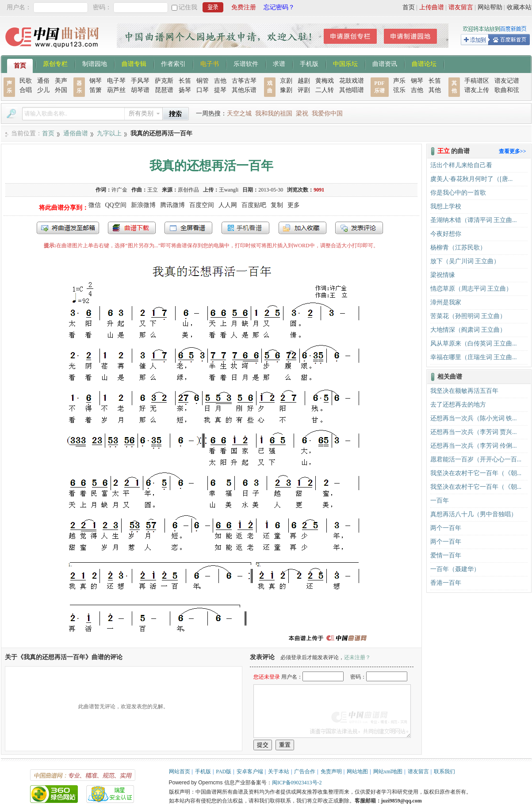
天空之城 (239, 113)
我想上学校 (446, 206)
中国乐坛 (345, 63)
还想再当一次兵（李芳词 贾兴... (474, 432)
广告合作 (305, 772)
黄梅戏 (325, 81)
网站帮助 (490, 7)
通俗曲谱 (76, 133)
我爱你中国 (327, 113)
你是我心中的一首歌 (458, 193)
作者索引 (173, 63)
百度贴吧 (254, 205)
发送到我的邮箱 (68, 228)
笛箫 (96, 90)
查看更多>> (513, 151)
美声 (61, 81)
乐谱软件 (246, 63)
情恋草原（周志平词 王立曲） (471, 289)
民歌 (26, 81)
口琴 (203, 90)
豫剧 (286, 90)
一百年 (440, 501)
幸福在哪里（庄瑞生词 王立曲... (474, 357)
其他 (435, 90)
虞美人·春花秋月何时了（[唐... (472, 179)
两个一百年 (446, 528)
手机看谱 (245, 228)
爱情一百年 (446, 555)
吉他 (220, 81)
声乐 (399, 81)
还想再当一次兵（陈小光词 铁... (474, 418)
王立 (153, 190)
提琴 (220, 90)
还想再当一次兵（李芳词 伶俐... (474, 446)
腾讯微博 (172, 205)
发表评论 (359, 228)
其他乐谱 (244, 90)
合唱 (26, 90)
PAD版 (224, 772)
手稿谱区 (477, 81)
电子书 (210, 63)
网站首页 (180, 772)
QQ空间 (116, 205)
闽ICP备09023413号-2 (297, 783)
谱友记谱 (507, 81)
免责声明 (331, 772)
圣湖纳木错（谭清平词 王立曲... (474, 220)
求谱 (279, 63)
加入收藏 (302, 228)
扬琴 (185, 90)
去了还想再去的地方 (458, 405)
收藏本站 (519, 7)
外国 (61, 90)
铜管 (203, 81)
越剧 (304, 81)
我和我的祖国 (274, 113)
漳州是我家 (446, 302)
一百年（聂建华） (455, 569)
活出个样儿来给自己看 (461, 165)
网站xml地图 (388, 772)
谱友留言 (461, 7)
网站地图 (357, 772)
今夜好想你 (446, 234)
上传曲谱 (432, 7)
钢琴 (96, 81)
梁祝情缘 (443, 275)
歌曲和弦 (507, 90)
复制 (277, 205)
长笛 (185, 81)
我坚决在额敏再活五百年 (464, 391)
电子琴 (116, 81)
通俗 (43, 81)
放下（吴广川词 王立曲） (465, 261)
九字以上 (109, 133)
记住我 (188, 7)
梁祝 (302, 113)
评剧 (304, 90)
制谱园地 (95, 63)
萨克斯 (164, 81)
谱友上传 (477, 90)
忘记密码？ (279, 7)
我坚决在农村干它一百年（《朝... (476, 473)
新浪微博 (143, 205)
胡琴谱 (140, 90)
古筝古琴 (244, 81)
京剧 (286, 81)
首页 (409, 7)
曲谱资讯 (385, 63)
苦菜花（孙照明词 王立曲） (468, 316)
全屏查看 (188, 228)
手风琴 (140, 81)
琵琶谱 (164, 90)
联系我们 (444, 772)
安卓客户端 (250, 772)
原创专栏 (55, 63)
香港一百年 (446, 583)
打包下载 (132, 228)
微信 (95, 205)
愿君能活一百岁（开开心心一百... (476, 459)
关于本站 (279, 772)
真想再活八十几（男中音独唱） (474, 514)
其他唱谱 (352, 90)
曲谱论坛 (424, 63)
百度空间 (202, 205)
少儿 (43, 90)
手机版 (309, 63)
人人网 (228, 205)
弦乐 (399, 90)
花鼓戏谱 (352, 81)
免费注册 (244, 7)
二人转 (325, 90)
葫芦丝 (116, 90)
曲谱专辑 (134, 63)
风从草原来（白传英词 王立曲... (474, 344)
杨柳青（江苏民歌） (458, 248)
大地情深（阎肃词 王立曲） (468, 330)
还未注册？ (357, 657)
